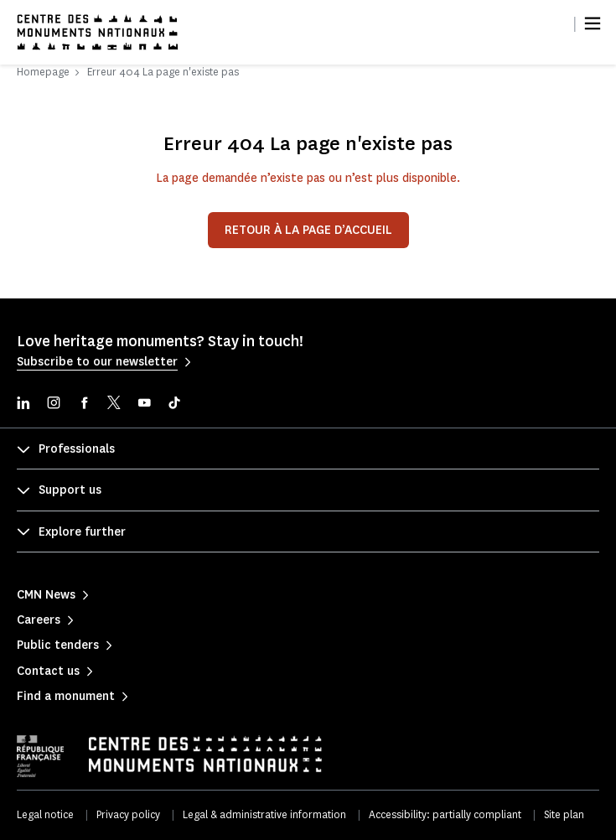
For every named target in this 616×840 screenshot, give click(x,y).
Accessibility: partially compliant (445, 814)
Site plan (564, 814)
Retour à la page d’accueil (308, 230)
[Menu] (593, 23)
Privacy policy (128, 814)
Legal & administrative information (264, 814)
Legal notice (45, 814)
